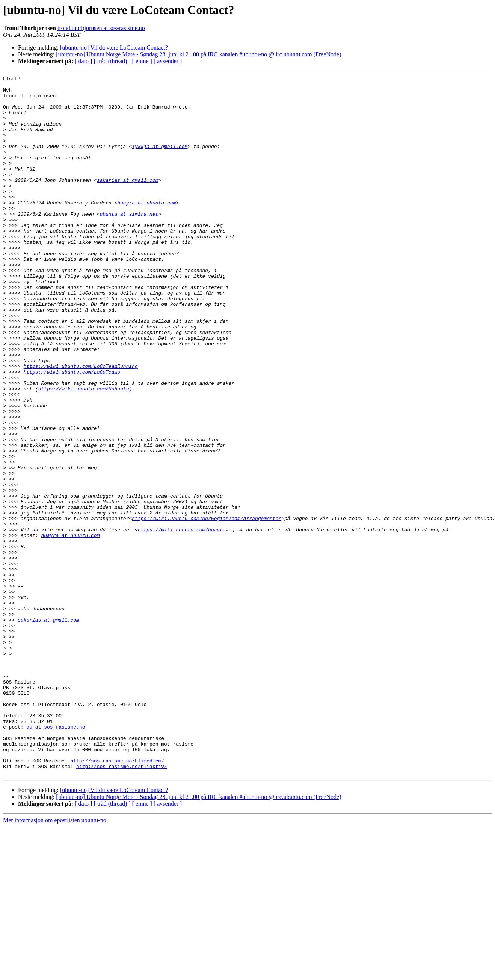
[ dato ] (83, 61)
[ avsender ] (168, 61)
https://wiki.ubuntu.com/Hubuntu (84, 452)
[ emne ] (142, 61)
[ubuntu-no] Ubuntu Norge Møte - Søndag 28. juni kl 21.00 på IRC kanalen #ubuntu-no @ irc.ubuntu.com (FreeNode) (198, 54)
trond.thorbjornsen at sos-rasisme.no (101, 28)
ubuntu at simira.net (129, 242)
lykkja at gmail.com (160, 161)
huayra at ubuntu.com (146, 228)
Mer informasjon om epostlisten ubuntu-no (55, 960)
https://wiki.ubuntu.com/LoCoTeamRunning (81, 425)
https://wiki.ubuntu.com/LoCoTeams (72, 431)
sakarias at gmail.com (128, 201)
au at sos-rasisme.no (56, 857)
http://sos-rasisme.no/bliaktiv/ (122, 905)
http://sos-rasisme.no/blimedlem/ (117, 898)
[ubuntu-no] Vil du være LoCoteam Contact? (114, 48)
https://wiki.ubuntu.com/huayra (182, 621)
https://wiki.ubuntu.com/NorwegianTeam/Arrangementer (207, 607)
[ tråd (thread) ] (112, 61)
